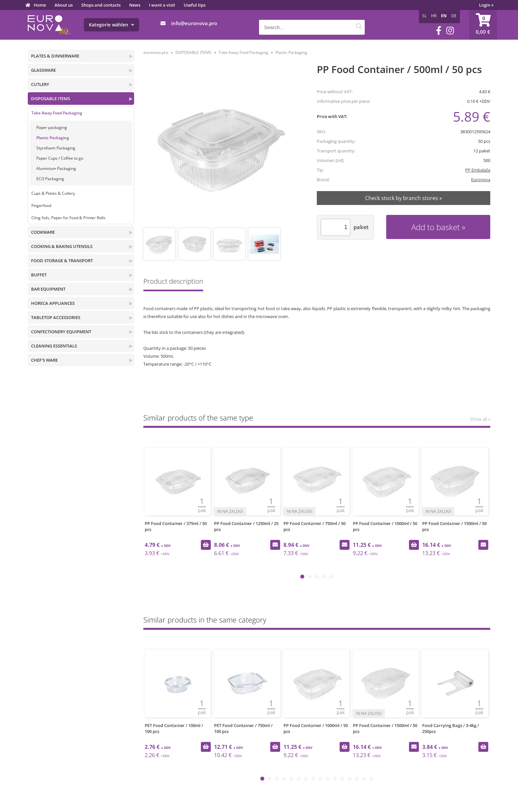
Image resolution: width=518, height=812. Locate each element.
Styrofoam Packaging (56, 148)
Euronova (481, 180)
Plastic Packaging (53, 138)
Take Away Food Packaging (57, 113)
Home (40, 5)
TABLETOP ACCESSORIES (56, 317)
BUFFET (39, 275)
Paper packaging (52, 127)
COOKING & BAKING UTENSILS (62, 246)
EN (444, 16)
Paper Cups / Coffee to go (60, 158)
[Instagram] (450, 31)
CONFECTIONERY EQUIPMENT (61, 332)
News (135, 5)
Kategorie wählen (111, 25)
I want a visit (162, 5)
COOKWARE (43, 232)
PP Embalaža (478, 170)
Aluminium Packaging (56, 168)
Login (486, 5)
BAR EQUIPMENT (48, 289)
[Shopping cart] (483, 25)
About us (64, 5)
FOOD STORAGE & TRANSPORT (62, 261)
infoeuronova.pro (194, 23)
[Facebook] (439, 31)
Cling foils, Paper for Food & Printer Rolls (68, 218)
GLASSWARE (43, 70)
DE (454, 16)
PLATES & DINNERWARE (55, 56)
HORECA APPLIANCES (53, 303)
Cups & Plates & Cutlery (53, 193)
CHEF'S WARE (44, 360)
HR (434, 16)
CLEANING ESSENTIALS (54, 346)
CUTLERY (40, 84)
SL (424, 16)
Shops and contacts (101, 5)
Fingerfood (41, 205)
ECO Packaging (50, 179)
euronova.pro (156, 52)
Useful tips (195, 5)
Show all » (480, 419)
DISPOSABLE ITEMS (51, 99)
